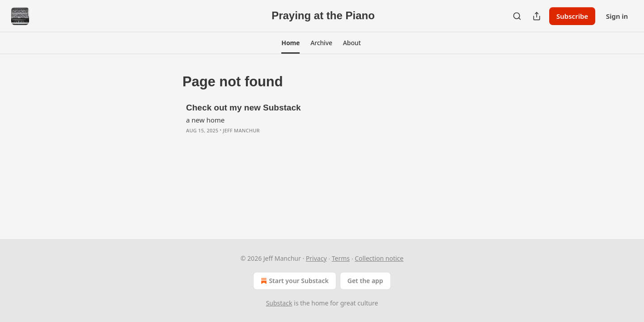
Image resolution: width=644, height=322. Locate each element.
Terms (341, 258)
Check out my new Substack (244, 108)
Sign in (617, 16)
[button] (290, 43)
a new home (205, 120)
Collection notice (379, 258)
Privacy (316, 258)
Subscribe (572, 16)
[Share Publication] (537, 16)
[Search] (517, 16)
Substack (279, 303)
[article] (322, 125)
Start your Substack (294, 281)
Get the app (365, 281)
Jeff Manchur (241, 130)
